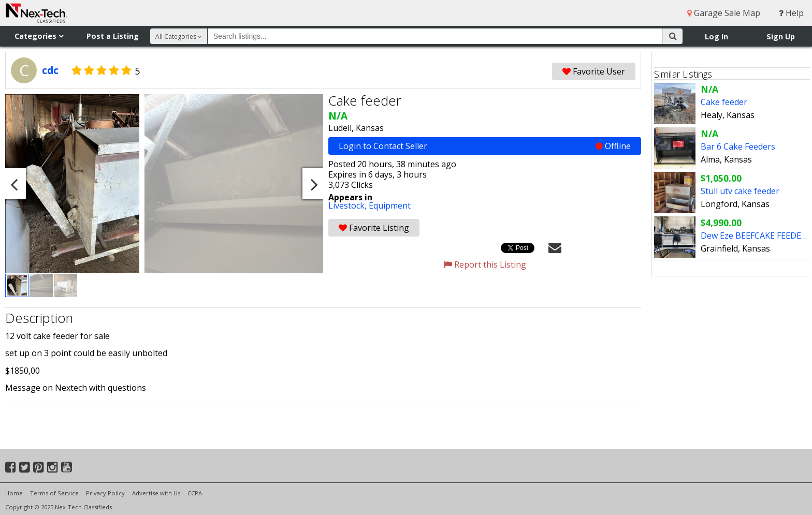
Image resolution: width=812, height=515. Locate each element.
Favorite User (594, 71)
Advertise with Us (156, 493)
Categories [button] (39, 36)
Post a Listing (113, 36)
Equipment (390, 205)
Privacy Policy (105, 493)
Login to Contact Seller (485, 146)
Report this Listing (485, 264)
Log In (716, 36)
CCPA (195, 493)
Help (791, 13)
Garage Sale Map (724, 13)
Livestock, (349, 205)
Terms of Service (54, 493)
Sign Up (781, 36)
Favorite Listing (374, 228)
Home (14, 493)
